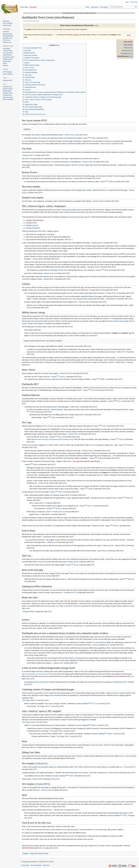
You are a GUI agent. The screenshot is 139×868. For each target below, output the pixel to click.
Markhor (49, 509)
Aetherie (63, 373)
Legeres (37, 503)
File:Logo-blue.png (93, 461)
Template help (72, 138)
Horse (43, 373)
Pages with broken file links (39, 853)
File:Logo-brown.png (80, 461)
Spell (31, 773)
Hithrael (56, 810)
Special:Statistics (68, 658)
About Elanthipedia (36, 865)
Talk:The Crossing (78, 165)
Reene (113, 520)
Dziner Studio (48, 426)
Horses (51, 373)
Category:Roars (49, 695)
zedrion (118, 362)
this (76, 475)
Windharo (68, 592)
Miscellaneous (123, 56)
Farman (67, 135)
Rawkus (62, 495)
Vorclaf (87, 316)
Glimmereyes (118, 682)
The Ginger (26, 700)
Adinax (34, 728)
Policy (126, 48)
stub (61, 407)
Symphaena (47, 537)
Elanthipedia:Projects (56, 135)
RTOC (40, 124)
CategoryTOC (57, 270)
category (51, 767)
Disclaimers (46, 865)
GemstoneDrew (122, 676)
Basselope (91, 267)
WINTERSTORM (28, 848)
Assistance (124, 53)
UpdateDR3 (43, 784)
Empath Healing (40, 135)
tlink (89, 201)
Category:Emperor (32, 225)
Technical (125, 51)
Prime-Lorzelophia (99, 645)
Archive (129, 35)
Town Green (128, 42)
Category (26, 853)
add (98, 35)
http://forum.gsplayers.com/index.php (34, 674)
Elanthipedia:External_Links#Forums (37, 682)
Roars (60, 695)
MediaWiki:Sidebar (87, 296)
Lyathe (100, 551)
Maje (49, 327)
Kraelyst (26, 155)
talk (89, 137)
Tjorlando (26, 612)
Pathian (43, 807)
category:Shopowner (33, 228)
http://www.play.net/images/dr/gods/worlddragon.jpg (55, 439)
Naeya (85, 138)
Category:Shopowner (71, 212)
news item (87, 190)
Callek (108, 299)
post (97, 25)
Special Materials (57, 410)
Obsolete (41, 763)
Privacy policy (25, 865)
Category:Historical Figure (35, 220)
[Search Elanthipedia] (123, 7)
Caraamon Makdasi (82, 704)
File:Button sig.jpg (72, 35)
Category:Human (111, 693)
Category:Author (31, 223)
